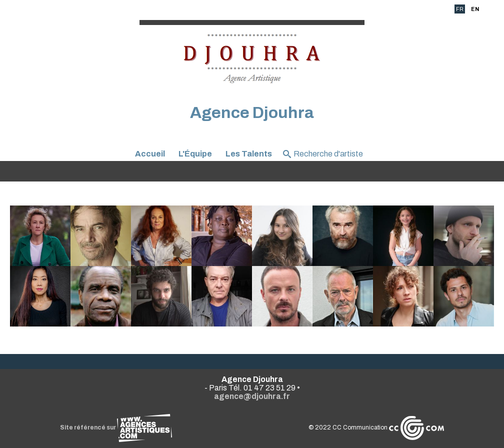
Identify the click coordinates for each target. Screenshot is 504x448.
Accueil (150, 154)
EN (475, 9)
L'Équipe (195, 154)
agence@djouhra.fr (252, 396)
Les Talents (249, 154)
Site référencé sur (116, 427)
